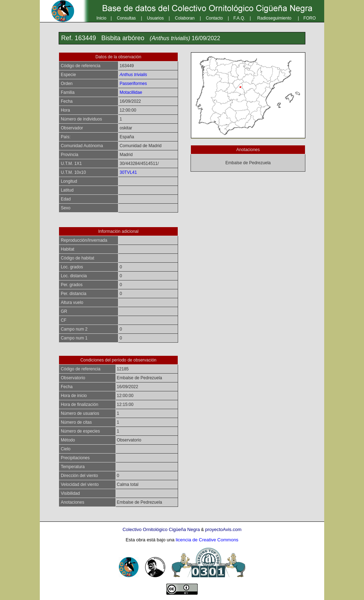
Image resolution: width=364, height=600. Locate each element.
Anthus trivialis (133, 75)
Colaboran (185, 18)
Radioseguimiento (274, 18)
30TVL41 (128, 172)
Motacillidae (131, 92)
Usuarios (155, 18)
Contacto (214, 18)
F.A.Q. (239, 18)
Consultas (126, 18)
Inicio (101, 18)
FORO (310, 18)
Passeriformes (133, 84)
